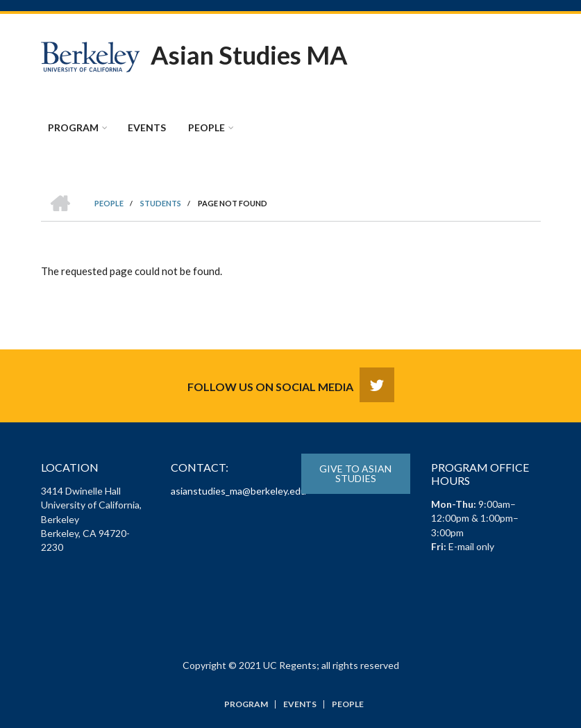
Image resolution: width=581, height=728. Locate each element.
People (348, 704)
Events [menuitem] (147, 127)
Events (300, 704)
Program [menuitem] (73, 127)
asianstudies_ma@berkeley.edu (238, 491)
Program (246, 704)
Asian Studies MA (249, 55)
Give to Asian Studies (355, 473)
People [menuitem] (207, 127)
